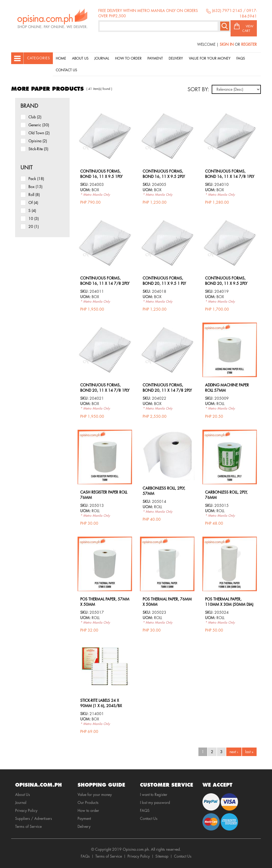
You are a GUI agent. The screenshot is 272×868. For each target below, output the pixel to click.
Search (225, 26)
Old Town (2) (39, 133)
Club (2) (35, 117)
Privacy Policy (26, 811)
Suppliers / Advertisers (34, 819)
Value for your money (210, 58)
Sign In (227, 44)
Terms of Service (28, 827)
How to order (128, 58)
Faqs (241, 58)
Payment (155, 58)
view (105, 111)
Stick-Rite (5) (38, 149)
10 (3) (34, 219)
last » (249, 752)
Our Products (88, 803)
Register (249, 44)
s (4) (32, 211)
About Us (80, 58)
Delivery (176, 58)
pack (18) (36, 179)
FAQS (145, 811)
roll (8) (34, 195)
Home (61, 58)
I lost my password (155, 803)
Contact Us (66, 70)
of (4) (33, 203)
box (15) (35, 187)
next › (234, 752)
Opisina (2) (38, 141)
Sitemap (162, 856)
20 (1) (34, 227)
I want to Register (154, 795)
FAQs (85, 856)
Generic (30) (39, 125)
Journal (102, 58)
